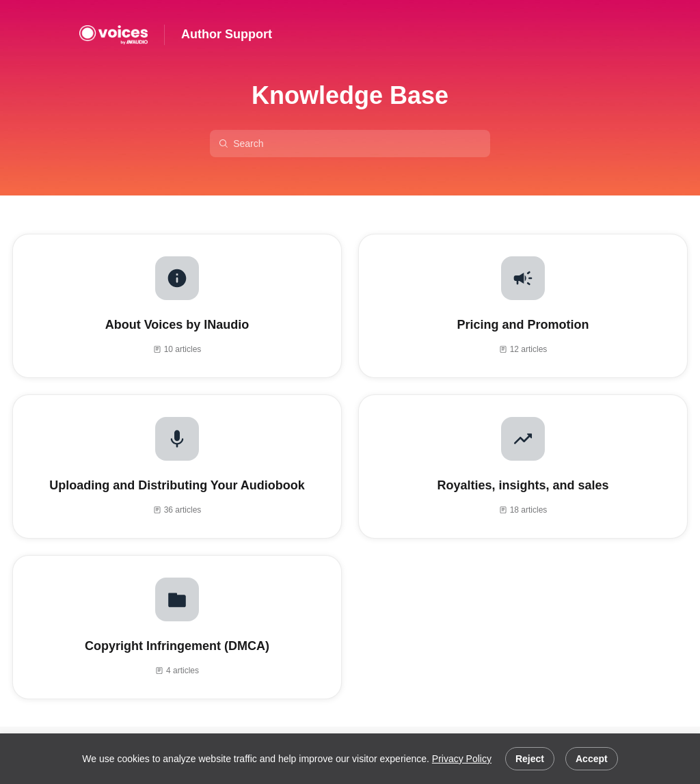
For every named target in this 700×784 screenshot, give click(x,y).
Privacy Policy (462, 759)
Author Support (227, 34)
